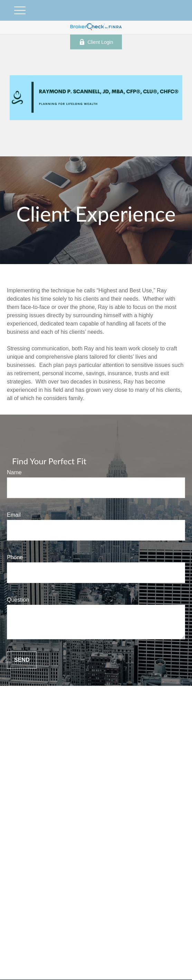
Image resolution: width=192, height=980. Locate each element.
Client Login (96, 42)
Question (18, 600)
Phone (15, 557)
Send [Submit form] (22, 660)
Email (14, 515)
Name (14, 472)
